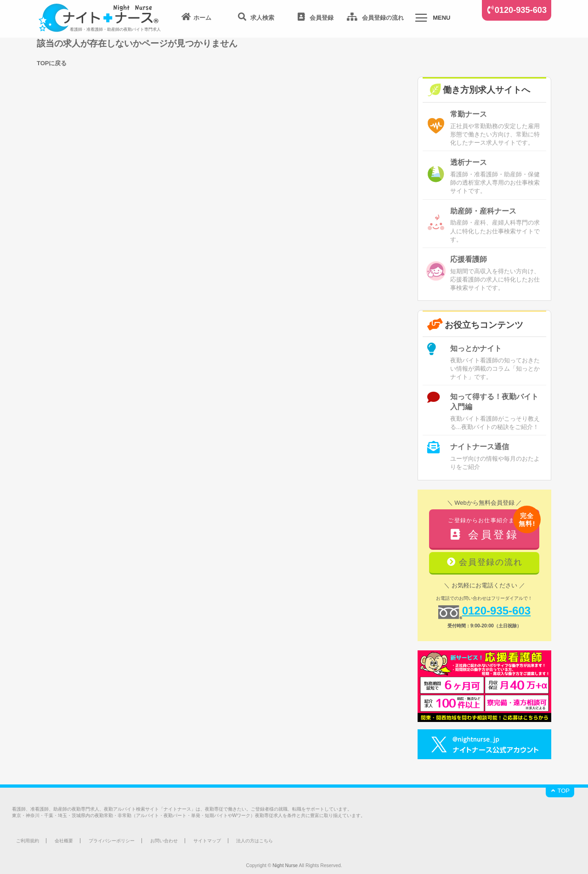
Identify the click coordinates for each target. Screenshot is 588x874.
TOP (560, 791)
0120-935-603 (521, 10)
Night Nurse (285, 866)
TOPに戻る (52, 63)
